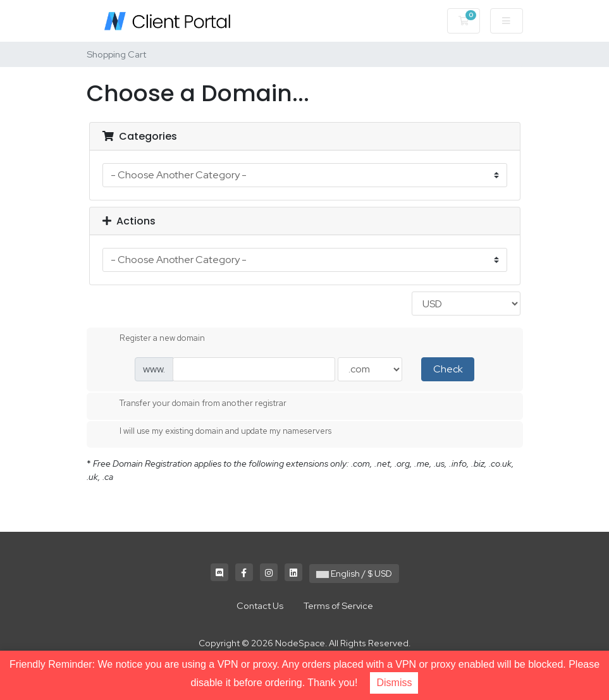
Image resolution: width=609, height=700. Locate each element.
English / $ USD (354, 574)
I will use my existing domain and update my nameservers (215, 432)
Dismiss (394, 683)
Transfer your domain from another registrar (193, 404)
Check (448, 369)
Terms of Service (338, 605)
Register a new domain (152, 339)
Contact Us (260, 605)
